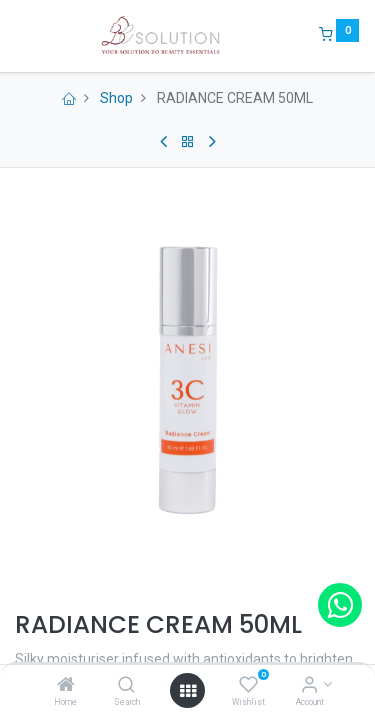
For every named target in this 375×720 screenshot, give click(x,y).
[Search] (126, 686)
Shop (116, 98)
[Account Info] (309, 686)
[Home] (66, 686)
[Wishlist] (248, 686)
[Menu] (17, 36)
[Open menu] (188, 691)
